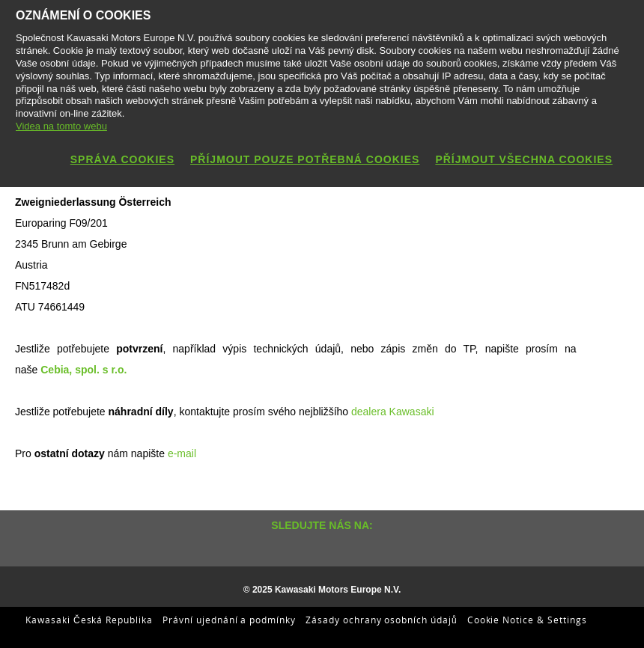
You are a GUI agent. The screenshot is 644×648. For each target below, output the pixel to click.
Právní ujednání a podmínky (229, 620)
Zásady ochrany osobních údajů (382, 620)
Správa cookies (122, 159)
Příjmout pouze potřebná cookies (305, 159)
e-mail (182, 453)
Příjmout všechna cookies (524, 159)
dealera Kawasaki (391, 412)
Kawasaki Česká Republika (89, 620)
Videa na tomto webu (61, 126)
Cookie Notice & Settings (527, 620)
